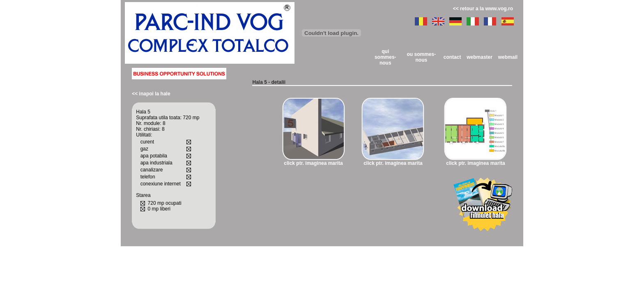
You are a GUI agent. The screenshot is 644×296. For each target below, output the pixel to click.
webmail (508, 57)
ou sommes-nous (421, 57)
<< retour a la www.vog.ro (483, 9)
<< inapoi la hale (151, 94)
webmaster (480, 57)
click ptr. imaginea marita (313, 163)
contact (452, 57)
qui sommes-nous (385, 57)
